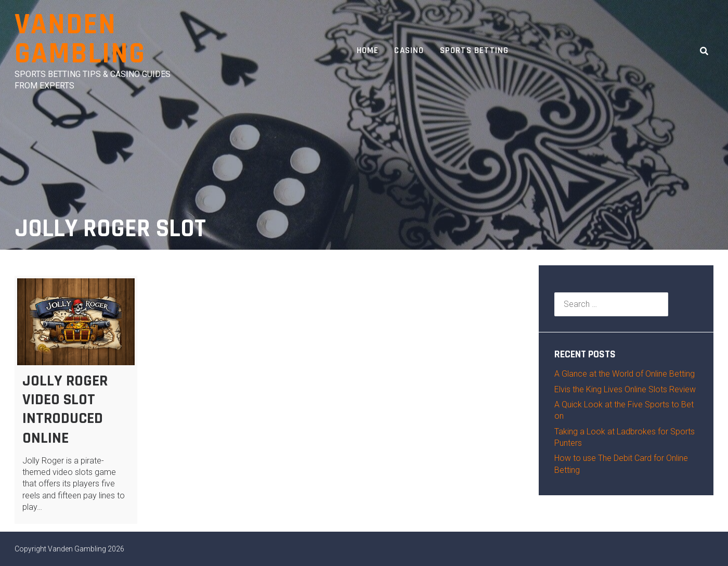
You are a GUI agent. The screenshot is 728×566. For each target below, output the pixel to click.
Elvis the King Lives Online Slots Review (625, 389)
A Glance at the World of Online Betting (625, 374)
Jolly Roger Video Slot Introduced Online (65, 409)
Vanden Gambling (80, 39)
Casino (409, 50)
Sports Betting (474, 50)
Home (368, 50)
